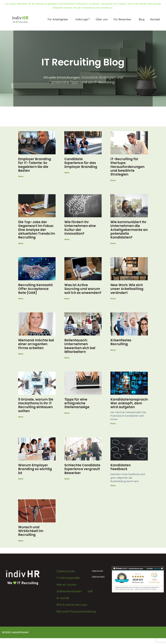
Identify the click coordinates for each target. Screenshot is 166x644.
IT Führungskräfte (68, 578)
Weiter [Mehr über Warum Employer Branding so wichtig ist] (21, 479)
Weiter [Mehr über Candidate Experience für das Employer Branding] (67, 173)
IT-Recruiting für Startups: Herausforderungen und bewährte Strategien (127, 167)
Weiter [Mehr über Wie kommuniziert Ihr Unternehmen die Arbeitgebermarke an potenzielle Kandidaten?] (113, 243)
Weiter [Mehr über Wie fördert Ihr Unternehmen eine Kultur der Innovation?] (67, 240)
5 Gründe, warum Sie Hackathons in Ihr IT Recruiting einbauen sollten (36, 405)
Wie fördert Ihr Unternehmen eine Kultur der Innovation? (80, 228)
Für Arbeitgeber (59, 19)
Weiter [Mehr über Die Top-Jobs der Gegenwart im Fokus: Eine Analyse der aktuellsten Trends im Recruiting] (21, 243)
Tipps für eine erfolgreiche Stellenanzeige (77, 403)
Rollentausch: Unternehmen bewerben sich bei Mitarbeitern (80, 346)
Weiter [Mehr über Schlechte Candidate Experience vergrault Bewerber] (67, 479)
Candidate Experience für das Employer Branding (81, 163)
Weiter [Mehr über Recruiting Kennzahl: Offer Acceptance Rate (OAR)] (21, 299)
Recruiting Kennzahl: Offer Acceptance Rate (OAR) (36, 289)
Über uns (102, 19)
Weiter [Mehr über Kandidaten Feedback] (113, 486)
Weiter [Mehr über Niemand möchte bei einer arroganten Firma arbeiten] (21, 354)
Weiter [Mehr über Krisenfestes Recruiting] (113, 350)
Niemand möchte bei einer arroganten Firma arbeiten (36, 344)
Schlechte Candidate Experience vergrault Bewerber (82, 469)
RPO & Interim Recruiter (72, 605)
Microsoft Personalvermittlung (76, 611)
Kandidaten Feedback (121, 467)
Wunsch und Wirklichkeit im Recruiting (31, 531)
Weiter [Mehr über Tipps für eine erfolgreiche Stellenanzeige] (67, 413)
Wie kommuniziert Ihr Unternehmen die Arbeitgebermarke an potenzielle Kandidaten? (129, 230)
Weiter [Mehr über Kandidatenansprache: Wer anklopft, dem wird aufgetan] (113, 424)
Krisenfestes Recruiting (121, 342)
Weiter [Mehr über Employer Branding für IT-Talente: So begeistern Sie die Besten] (21, 177)
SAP (90, 591)
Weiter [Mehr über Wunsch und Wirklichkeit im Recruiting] (21, 541)
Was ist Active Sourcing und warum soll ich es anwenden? (83, 289)
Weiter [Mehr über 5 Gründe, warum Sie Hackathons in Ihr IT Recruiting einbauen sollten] (21, 417)
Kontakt (155, 19)
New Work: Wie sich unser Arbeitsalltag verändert (127, 289)
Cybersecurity (66, 571)
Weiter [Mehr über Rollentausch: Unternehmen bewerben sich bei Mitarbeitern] (67, 358)
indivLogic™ (83, 19)
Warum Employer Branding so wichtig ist (35, 469)
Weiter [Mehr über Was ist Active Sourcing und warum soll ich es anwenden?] (67, 299)
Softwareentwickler (69, 591)
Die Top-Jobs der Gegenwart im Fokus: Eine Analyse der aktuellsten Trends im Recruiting (37, 230)
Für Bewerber (123, 19)
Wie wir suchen (67, 585)
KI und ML (63, 598)
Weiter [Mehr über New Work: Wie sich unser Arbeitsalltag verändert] (113, 299)
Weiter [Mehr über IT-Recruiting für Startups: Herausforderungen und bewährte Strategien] (113, 180)
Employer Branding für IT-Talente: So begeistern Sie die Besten (35, 165)
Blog (142, 19)
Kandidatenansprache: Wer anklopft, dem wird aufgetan (130, 403)
